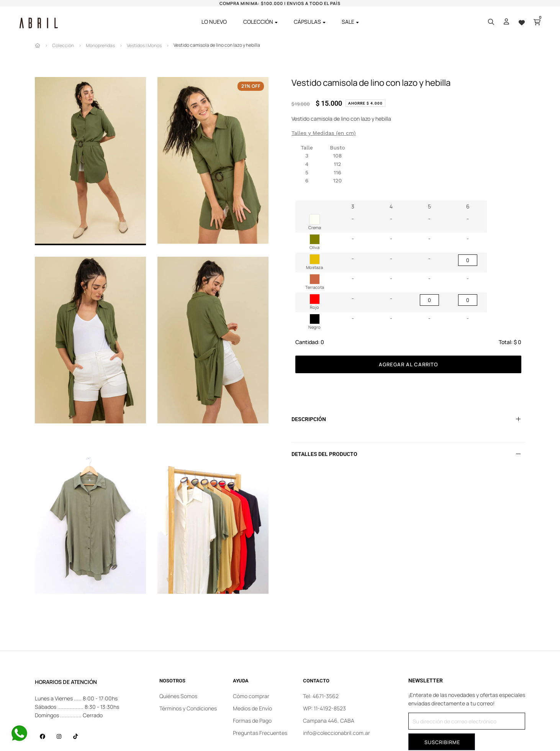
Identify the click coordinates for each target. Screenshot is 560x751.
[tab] (408, 419)
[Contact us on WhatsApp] (19, 733)
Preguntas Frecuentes (260, 733)
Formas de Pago (252, 721)
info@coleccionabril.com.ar (336, 733)
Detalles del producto (324, 454)
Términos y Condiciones (188, 708)
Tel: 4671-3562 (321, 696)
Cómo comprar (251, 696)
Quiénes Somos (178, 696)
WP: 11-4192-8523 (324, 708)
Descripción (309, 419)
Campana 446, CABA (329, 721)
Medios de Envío (252, 708)
